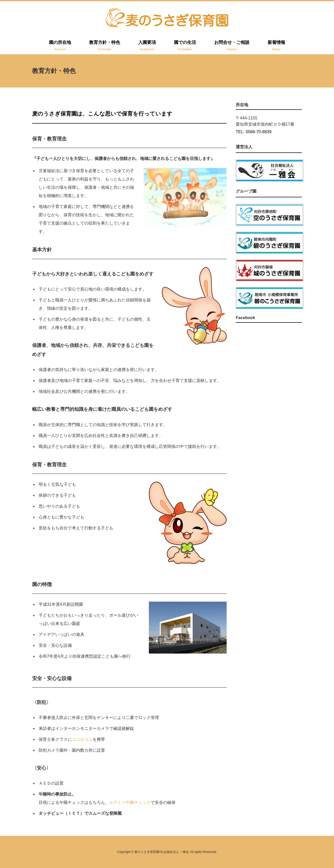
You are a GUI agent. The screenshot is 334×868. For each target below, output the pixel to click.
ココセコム (82, 739)
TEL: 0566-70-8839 (254, 132)
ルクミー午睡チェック (130, 802)
